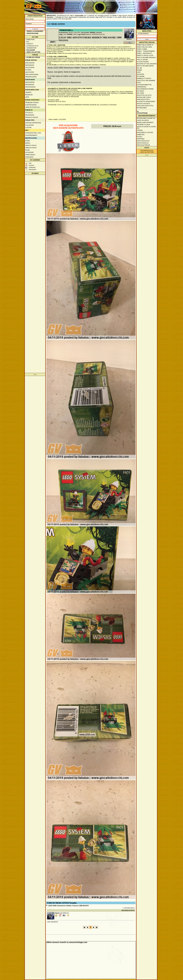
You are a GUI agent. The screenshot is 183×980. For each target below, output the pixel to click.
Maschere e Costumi (145, 133)
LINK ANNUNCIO (52, 922)
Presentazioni (31, 77)
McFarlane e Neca (144, 97)
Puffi (139, 83)
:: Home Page (30, 40)
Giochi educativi (143, 141)
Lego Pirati (81, 34)
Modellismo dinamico (145, 122)
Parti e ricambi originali (146, 58)
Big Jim (139, 68)
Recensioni (30, 65)
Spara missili (30, 155)
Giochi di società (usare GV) (146, 128)
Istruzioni (29, 157)
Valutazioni (30, 68)
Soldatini (140, 74)
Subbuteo (141, 135)
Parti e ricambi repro (145, 66)
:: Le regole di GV (32, 46)
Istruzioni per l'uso (33, 133)
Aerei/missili (142, 87)
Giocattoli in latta (144, 95)
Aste (27, 97)
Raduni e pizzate (32, 117)
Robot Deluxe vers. (145, 47)
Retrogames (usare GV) (146, 118)
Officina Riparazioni (33, 123)
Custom (28, 128)
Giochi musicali (143, 143)
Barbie (139, 70)
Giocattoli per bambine (146, 81)
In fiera (28, 70)
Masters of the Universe (147, 64)
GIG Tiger (140, 93)
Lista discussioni (129, 908)
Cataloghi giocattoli (145, 106)
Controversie (31, 105)
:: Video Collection (33, 52)
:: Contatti (29, 44)
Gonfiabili (141, 139)
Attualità (29, 113)
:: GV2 (27, 42)
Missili (28, 143)
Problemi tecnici (32, 103)
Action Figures (143, 62)
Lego (61, 34)
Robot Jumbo (142, 49)
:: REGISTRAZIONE (32, 33)
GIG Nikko (140, 91)
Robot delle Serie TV (145, 45)
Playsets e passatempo (146, 102)
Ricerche (29, 95)
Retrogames (142, 108)
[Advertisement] (114, 6)
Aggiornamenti (31, 135)
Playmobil (141, 76)
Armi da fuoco (31, 148)
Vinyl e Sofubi (142, 60)
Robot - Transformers (146, 51)
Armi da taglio (31, 145)
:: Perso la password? (34, 31)
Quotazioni (30, 72)
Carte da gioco (143, 120)
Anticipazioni (30, 87)
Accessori (29, 152)
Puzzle (139, 137)
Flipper (140, 130)
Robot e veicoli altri (145, 55)
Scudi (27, 150)
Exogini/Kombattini (144, 85)
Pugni (28, 141)
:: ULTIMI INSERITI (143, 34)
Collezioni (29, 125)
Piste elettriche (143, 145)
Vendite (28, 92)
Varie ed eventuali (33, 107)
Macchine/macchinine (145, 89)
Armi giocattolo (143, 99)
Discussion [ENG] (32, 75)
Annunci (99, 33)
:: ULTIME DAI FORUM (32, 57)
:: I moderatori (31, 48)
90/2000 (70, 34)
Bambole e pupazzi (144, 78)
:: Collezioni (30, 50)
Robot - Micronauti (144, 53)
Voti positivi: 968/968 (88, 33)
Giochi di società (143, 104)
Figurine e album (143, 125)
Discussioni (30, 63)
